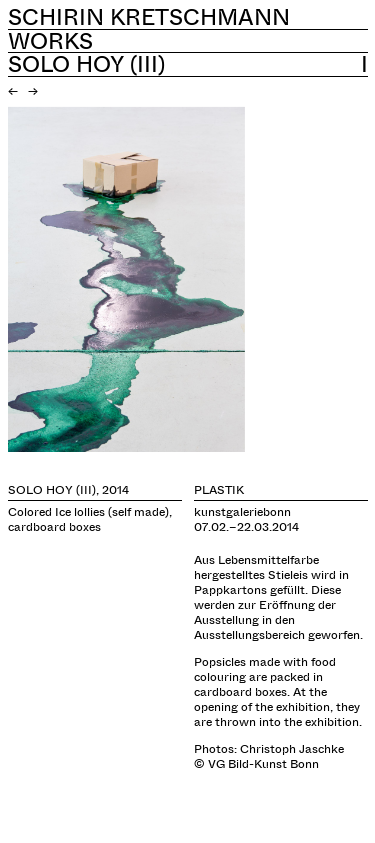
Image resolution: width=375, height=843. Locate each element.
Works (50, 40)
